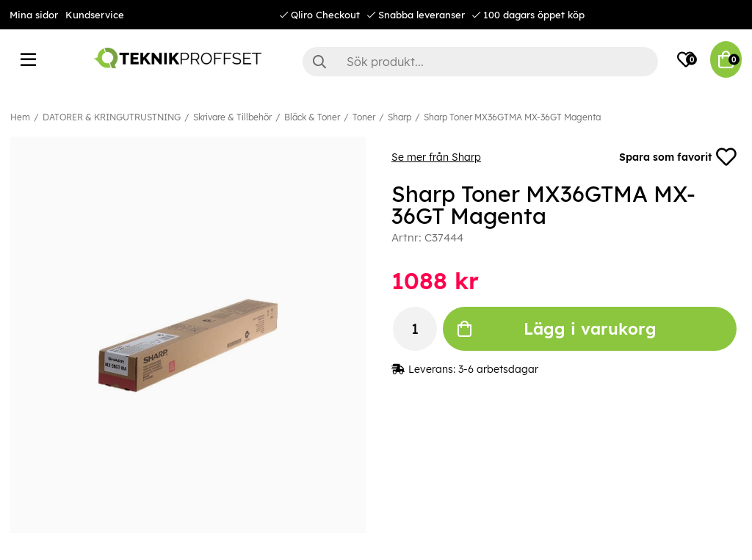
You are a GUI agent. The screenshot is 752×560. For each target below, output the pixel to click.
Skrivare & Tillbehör (232, 117)
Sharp (399, 117)
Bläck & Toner (312, 117)
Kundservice (95, 15)
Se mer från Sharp (436, 157)
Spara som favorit (678, 157)
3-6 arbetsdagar (498, 369)
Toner (364, 117)
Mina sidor (34, 15)
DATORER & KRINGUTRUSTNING (112, 117)
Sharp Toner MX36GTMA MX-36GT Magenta (512, 117)
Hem (20, 117)
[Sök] (480, 62)
